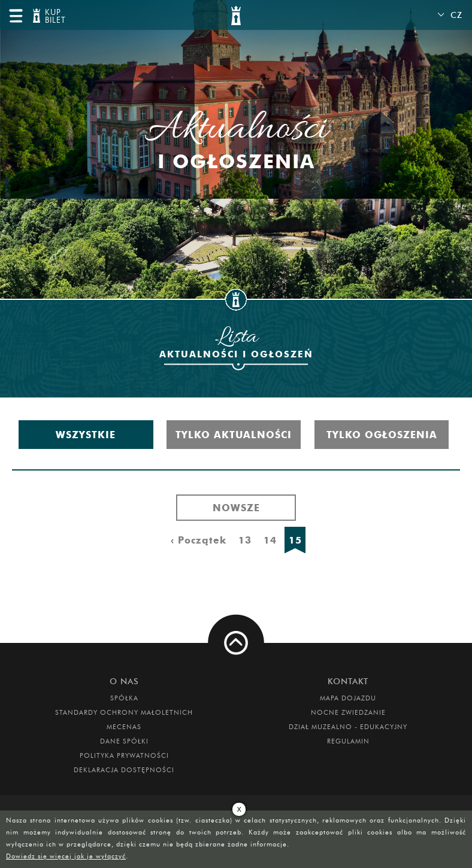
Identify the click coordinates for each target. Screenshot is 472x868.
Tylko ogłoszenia (382, 435)
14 (270, 540)
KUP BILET (54, 16)
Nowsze (236, 508)
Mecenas (124, 727)
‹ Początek (199, 540)
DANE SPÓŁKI (124, 741)
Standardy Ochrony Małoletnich (124, 712)
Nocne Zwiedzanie (348, 712)
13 (245, 540)
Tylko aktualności (234, 435)
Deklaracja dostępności (124, 770)
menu (16, 16)
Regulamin (348, 741)
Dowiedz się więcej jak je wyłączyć (66, 856)
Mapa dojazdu (348, 698)
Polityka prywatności (124, 755)
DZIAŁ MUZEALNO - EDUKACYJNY (348, 727)
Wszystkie (86, 435)
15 (295, 540)
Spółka (124, 698)
